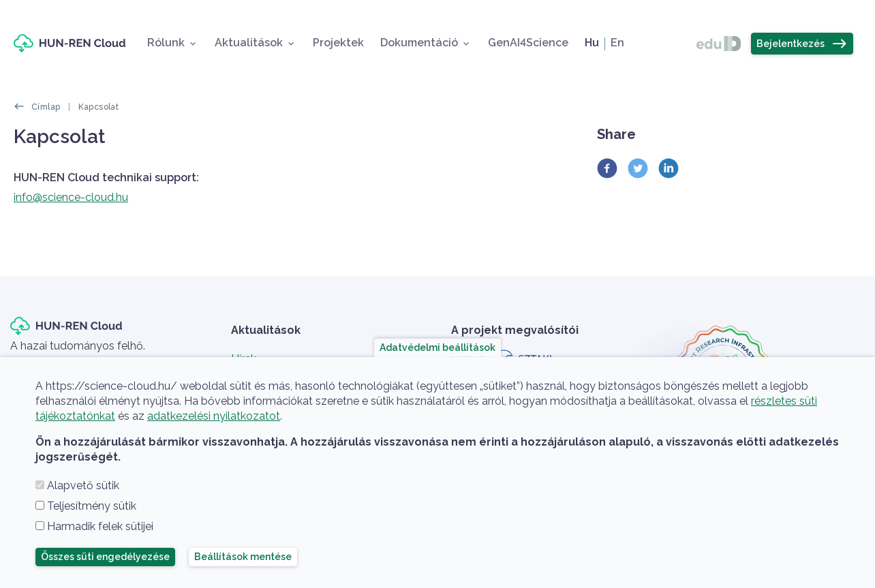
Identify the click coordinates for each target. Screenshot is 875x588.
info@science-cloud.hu (71, 197)
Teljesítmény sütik (92, 506)
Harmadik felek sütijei (100, 526)
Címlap (46, 107)
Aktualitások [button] (249, 43)
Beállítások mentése (243, 557)
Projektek (338, 43)
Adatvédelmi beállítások (437, 347)
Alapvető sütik (83, 485)
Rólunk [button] (166, 43)
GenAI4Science (528, 43)
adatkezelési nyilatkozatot (214, 416)
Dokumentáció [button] (419, 43)
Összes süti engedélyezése (105, 557)
